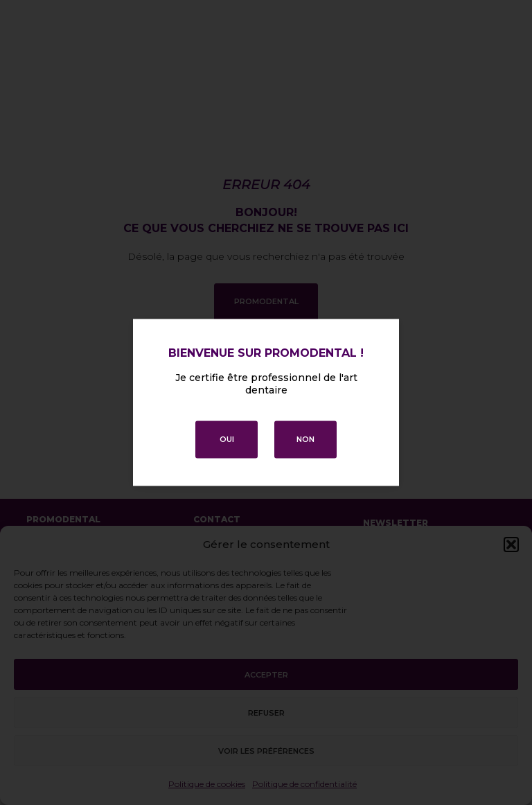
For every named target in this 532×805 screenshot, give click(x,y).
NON (305, 440)
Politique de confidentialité (304, 784)
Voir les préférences (266, 751)
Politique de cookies (207, 784)
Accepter (266, 675)
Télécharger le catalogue (87, 665)
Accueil (44, 542)
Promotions (55, 583)
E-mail (378, 547)
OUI (227, 440)
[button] (511, 545)
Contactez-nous (65, 604)
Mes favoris (54, 563)
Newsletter (396, 523)
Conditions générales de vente (394, 789)
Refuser (266, 713)
